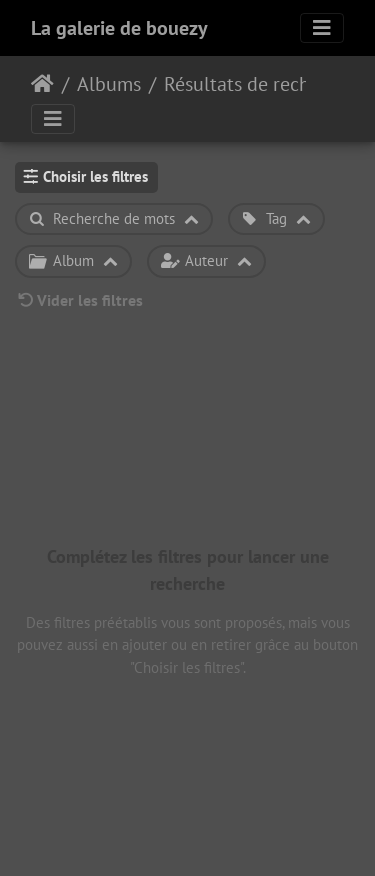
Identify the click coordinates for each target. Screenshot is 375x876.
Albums (109, 84)
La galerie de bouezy (119, 28)
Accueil (42, 84)
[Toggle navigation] (322, 28)
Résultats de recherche (247, 84)
